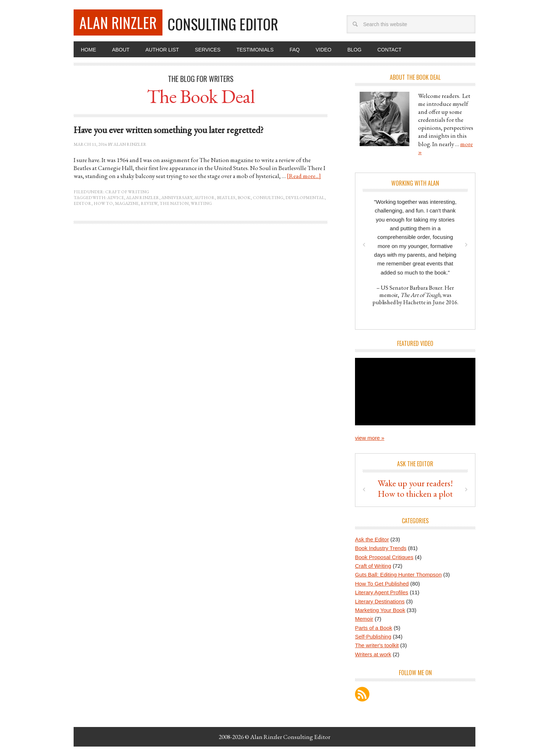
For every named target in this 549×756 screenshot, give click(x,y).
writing (201, 203)
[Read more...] (304, 176)
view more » (370, 438)
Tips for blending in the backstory (415, 488)
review (149, 203)
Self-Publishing (373, 637)
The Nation (174, 203)
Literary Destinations (380, 601)
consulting (268, 198)
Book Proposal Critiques (384, 557)
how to (103, 203)
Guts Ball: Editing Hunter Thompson (398, 575)
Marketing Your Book (380, 610)
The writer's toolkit (377, 645)
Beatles (226, 198)
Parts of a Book (374, 628)
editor (82, 203)
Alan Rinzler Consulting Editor (290, 737)
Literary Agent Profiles (382, 592)
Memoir (364, 619)
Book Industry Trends (381, 548)
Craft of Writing (127, 192)
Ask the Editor (372, 539)
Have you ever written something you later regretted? (169, 130)
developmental (305, 198)
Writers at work (373, 654)
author (205, 198)
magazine (127, 203)
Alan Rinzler (118, 22)
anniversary (177, 198)
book (244, 198)
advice (116, 198)
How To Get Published (382, 584)
